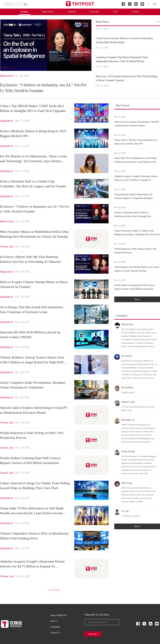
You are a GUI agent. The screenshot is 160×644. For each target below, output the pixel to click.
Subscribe (93, 634)
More (158, 22)
